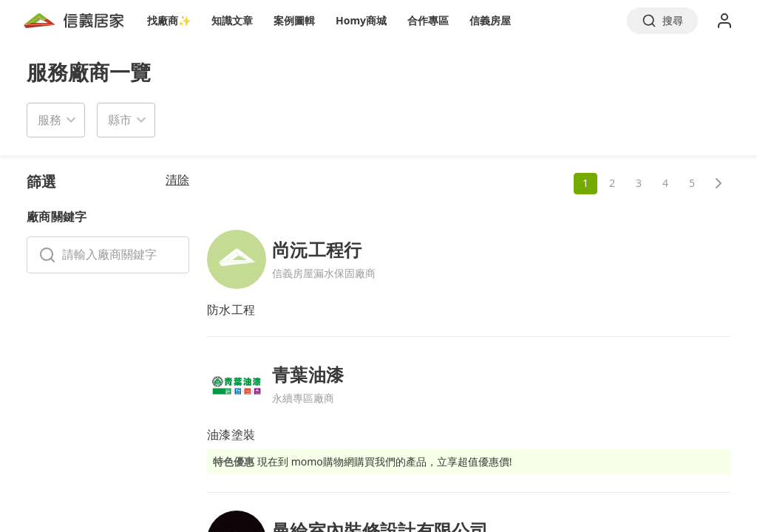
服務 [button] (50, 120)
